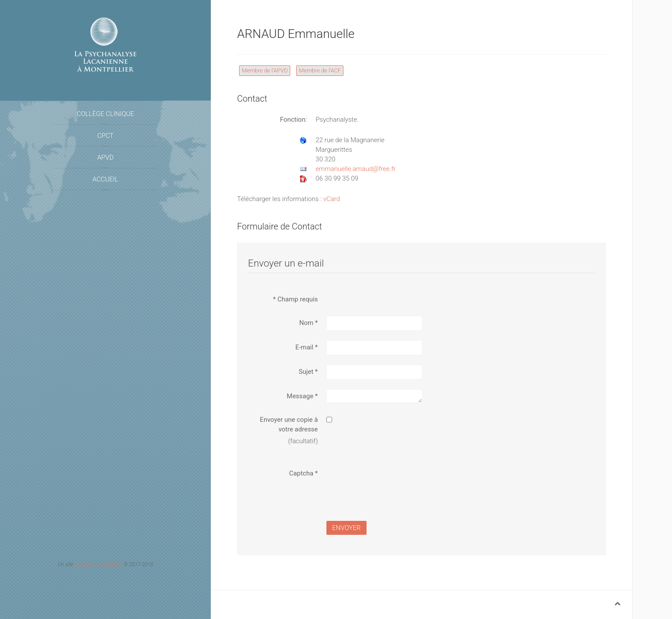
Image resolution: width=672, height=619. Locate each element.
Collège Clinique (106, 114)
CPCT (105, 136)
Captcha (304, 473)
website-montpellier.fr (99, 564)
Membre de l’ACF (320, 70)
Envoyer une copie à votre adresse (289, 424)
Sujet (309, 372)
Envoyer (346, 528)
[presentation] (393, 483)
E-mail (307, 347)
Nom (309, 323)
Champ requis (296, 299)
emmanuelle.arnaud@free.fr (355, 169)
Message (302, 396)
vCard (332, 199)
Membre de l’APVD (265, 70)
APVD (106, 157)
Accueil (105, 179)
